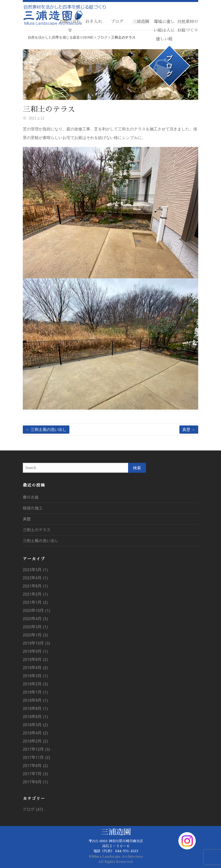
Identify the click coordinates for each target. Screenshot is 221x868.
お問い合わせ (70, 26)
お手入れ (94, 22)
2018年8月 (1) (35, 708)
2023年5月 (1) (35, 569)
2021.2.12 (36, 118)
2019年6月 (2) (35, 659)
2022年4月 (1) (35, 578)
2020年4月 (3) (35, 618)
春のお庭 (31, 497)
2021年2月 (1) (35, 594)
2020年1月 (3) (35, 635)
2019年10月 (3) (37, 643)
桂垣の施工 (33, 508)
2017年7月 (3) (35, 774)
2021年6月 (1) (35, 586)
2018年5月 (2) (35, 725)
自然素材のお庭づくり (188, 26)
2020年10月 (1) (37, 610)
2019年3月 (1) (35, 676)
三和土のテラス (37, 530)
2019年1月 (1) (35, 692)
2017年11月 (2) (37, 757)
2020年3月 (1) (35, 627)
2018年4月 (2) (35, 733)
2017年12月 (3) (37, 749)
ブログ (117, 22)
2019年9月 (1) (35, 651)
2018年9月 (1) (35, 700)
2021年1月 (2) (35, 602)
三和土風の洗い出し (46, 430)
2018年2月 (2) (35, 741)
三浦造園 (141, 22)
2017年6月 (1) (35, 782)
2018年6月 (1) (35, 716)
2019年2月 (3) (35, 684)
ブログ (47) (33, 809)
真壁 (189, 430)
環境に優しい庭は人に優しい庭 (164, 30)
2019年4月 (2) (35, 667)
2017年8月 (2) (35, 765)
